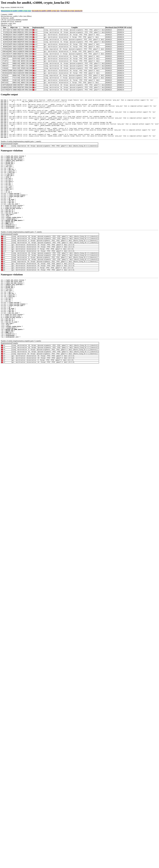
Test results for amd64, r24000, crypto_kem (46, 11)
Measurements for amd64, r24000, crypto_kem (16, 11)
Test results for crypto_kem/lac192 (71, 11)
